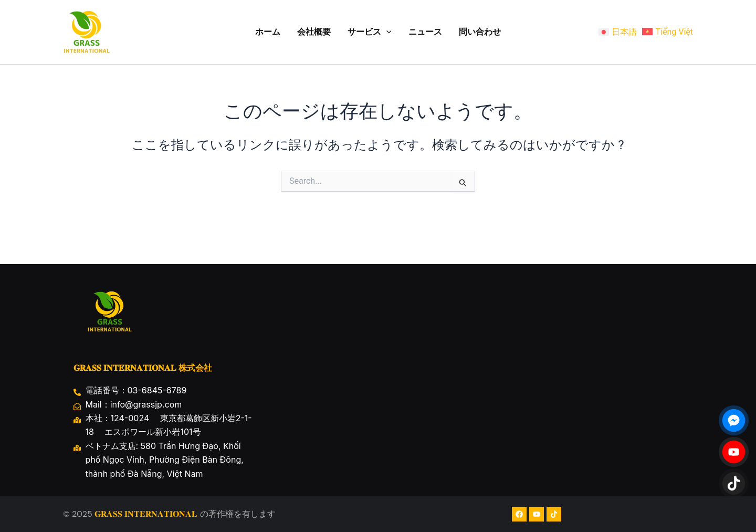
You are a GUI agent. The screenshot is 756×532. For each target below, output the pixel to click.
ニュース (425, 32)
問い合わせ (480, 32)
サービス (370, 32)
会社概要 (314, 32)
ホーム (268, 32)
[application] (386, 32)
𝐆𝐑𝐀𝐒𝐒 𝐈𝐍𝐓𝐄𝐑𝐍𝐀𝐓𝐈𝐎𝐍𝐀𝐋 (146, 514)
